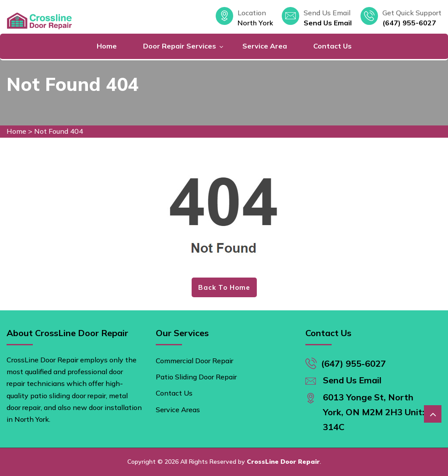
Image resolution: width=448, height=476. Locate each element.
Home (107, 46)
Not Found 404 (59, 131)
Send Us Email (328, 23)
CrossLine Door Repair (283, 462)
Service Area (265, 46)
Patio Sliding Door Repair (196, 377)
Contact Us (332, 46)
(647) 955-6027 (409, 23)
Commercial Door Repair (194, 361)
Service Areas (178, 410)
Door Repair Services (180, 46)
